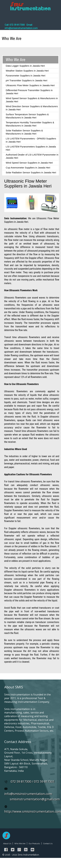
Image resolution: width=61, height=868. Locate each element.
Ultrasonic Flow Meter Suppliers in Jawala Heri (30, 85)
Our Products (34, 844)
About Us (7, 844)
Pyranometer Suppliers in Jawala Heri (26, 76)
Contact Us (48, 844)
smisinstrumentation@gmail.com (35, 799)
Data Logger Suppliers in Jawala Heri (25, 66)
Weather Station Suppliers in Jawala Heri (27, 71)
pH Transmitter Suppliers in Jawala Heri (27, 80)
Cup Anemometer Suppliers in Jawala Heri (28, 168)
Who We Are (20, 844)
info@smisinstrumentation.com (28, 794)
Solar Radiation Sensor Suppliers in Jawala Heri (31, 172)
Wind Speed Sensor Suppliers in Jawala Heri (29, 163)
